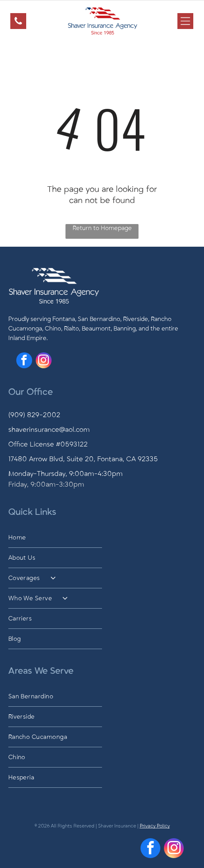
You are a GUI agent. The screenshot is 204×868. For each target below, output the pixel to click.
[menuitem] (102, 538)
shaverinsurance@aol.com (49, 430)
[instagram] (44, 361)
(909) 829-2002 (34, 415)
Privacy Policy (155, 826)
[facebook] (24, 361)
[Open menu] (185, 21)
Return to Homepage (102, 228)
